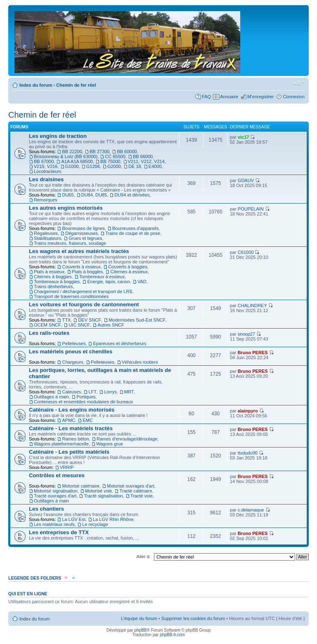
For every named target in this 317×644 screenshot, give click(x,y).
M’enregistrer (260, 97)
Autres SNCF (111, 325)
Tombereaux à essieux (102, 277)
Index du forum (36, 85)
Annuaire (229, 97)
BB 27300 (99, 152)
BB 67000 (44, 161)
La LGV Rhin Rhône (113, 519)
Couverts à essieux (81, 267)
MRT (129, 392)
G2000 (114, 166)
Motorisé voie (98, 491)
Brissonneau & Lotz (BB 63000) (66, 156)
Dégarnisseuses (82, 233)
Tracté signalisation (103, 496)
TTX (66, 320)
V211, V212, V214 (146, 161)
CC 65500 (115, 156)
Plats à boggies (87, 272)
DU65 (68, 195)
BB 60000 (127, 152)
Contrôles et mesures (57, 475)
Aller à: (144, 556)
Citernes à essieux (129, 272)
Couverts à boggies (128, 267)
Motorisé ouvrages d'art (131, 486)
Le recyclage (95, 524)
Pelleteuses (74, 343)
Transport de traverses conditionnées (71, 296)
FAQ (206, 97)
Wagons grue (110, 444)
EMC (88, 420)
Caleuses (71, 392)
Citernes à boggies (53, 277)
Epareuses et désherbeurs (119, 343)
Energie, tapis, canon (108, 282)
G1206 (93, 166)
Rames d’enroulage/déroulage (127, 439)
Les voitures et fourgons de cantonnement (84, 304)
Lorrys (110, 392)
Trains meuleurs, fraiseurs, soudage (70, 243)
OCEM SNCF (47, 325)
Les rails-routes (49, 333)
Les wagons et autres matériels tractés (79, 251)
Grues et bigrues (85, 238)
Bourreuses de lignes (83, 228)
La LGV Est (73, 519)
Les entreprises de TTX (59, 532)
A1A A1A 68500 (77, 161)
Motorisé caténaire (81, 486)
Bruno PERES (253, 353)
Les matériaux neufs (54, 524)
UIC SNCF (79, 325)
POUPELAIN (251, 209)
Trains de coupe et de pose (133, 233)
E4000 (155, 166)
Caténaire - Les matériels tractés (71, 428)
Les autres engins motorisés (66, 208)
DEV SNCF (90, 320)
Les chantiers (46, 509)
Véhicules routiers (140, 362)
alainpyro (248, 411)
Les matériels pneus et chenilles (71, 352)
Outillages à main (51, 397)
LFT (92, 392)
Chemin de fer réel (76, 85)
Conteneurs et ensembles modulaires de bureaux (83, 402)
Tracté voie (142, 496)
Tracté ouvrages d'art (55, 496)
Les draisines (46, 179)
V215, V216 (46, 166)
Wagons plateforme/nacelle (61, 444)
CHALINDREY (252, 305)
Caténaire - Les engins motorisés (72, 410)
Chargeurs (72, 362)
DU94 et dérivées (132, 195)
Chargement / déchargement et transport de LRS (83, 291)
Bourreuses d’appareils (136, 228)
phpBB (140, 630)
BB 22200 (72, 152)
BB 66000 (143, 156)
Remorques (46, 200)
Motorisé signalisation (56, 491)
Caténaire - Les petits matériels (69, 452)
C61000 (246, 252)
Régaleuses (46, 233)
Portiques (86, 397)
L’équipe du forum (139, 618)
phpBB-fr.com (172, 635)
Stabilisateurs (47, 238)
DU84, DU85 (94, 195)
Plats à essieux (49, 272)
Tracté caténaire (136, 491)
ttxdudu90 (248, 453)
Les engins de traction (58, 136)
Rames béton (75, 439)
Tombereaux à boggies (57, 282)
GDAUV (246, 180)
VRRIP (67, 467)
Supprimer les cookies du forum (193, 618)
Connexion (294, 97)
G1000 (72, 166)
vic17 (244, 137)
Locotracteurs (48, 171)
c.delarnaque (251, 510)
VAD (142, 282)
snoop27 (246, 334)
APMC (69, 420)
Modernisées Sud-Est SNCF (137, 320)
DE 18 (135, 166)
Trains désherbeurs (53, 286)
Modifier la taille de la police (299, 83)
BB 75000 (110, 161)
